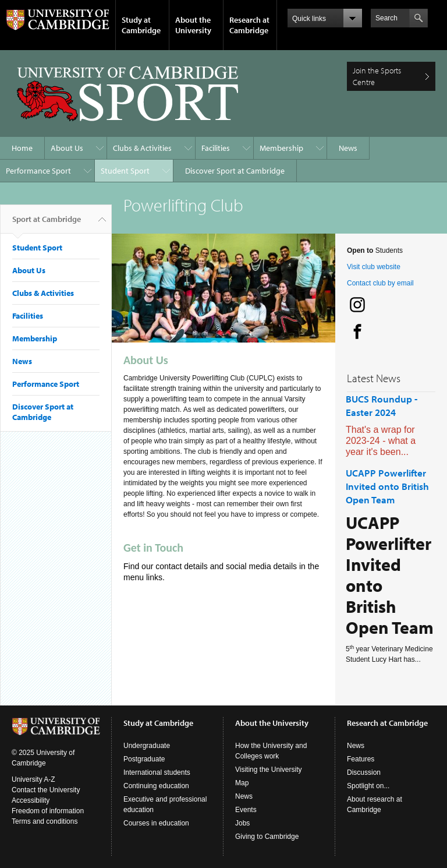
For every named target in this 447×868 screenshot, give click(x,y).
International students (157, 772)
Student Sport (125, 171)
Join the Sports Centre (377, 76)
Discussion (364, 772)
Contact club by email (380, 283)
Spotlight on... (368, 786)
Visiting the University (269, 770)
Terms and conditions (45, 821)
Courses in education (156, 823)
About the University (193, 25)
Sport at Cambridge (47, 224)
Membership (281, 148)
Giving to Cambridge (267, 837)
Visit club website (374, 267)
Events (246, 810)
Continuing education (156, 786)
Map (242, 783)
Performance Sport (38, 171)
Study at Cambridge (141, 25)
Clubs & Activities (142, 148)
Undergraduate (147, 746)
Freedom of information (48, 811)
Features (361, 759)
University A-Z (33, 779)
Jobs (242, 823)
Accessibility (31, 800)
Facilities (216, 148)
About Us (67, 148)
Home (22, 148)
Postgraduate (144, 759)
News (348, 148)
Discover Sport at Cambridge (235, 171)
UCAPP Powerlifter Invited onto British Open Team (387, 486)
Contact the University (46, 790)
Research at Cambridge (249, 25)
